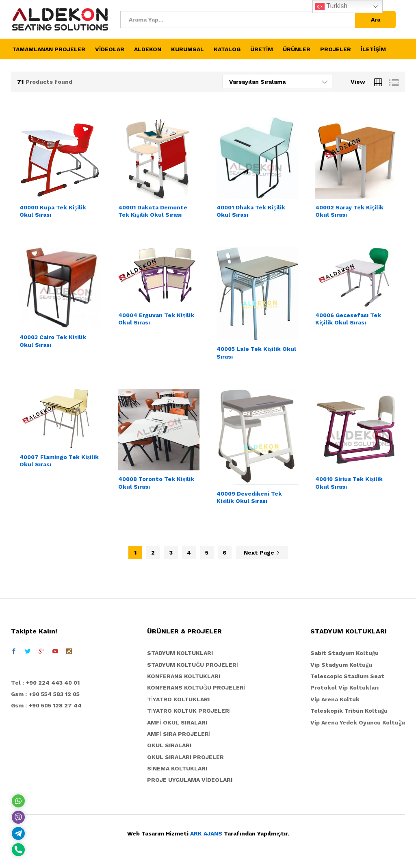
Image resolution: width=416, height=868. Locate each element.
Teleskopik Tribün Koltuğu (349, 711)
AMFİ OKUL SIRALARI (177, 722)
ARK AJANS (206, 833)
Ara (376, 20)
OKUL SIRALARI (169, 745)
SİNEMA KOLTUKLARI (177, 768)
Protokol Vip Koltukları (344, 687)
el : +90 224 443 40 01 (47, 683)
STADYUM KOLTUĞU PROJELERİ (193, 665)
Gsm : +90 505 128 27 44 (46, 705)
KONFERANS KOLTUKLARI (184, 676)
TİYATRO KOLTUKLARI (178, 699)
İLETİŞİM (373, 49)
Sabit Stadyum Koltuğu (344, 653)
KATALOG (227, 49)
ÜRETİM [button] (262, 49)
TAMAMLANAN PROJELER (49, 49)
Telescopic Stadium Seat (347, 676)
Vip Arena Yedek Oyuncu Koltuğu (358, 722)
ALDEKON (148, 49)
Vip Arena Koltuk (335, 699)
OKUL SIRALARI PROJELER (185, 757)
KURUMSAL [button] (187, 49)
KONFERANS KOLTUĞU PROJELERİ (196, 687)
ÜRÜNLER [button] (297, 49)
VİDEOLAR (110, 49)
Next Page (262, 553)
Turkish (331, 7)
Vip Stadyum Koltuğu (341, 665)
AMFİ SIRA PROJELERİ (179, 734)
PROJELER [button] (336, 49)
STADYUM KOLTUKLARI (180, 653)
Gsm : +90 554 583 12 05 (45, 694)
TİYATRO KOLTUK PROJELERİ (189, 711)
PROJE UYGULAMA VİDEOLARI (190, 780)
